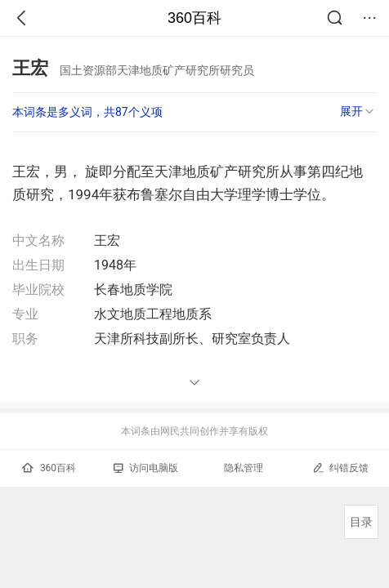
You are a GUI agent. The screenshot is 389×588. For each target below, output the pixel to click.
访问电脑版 (146, 468)
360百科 (194, 18)
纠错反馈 (340, 468)
